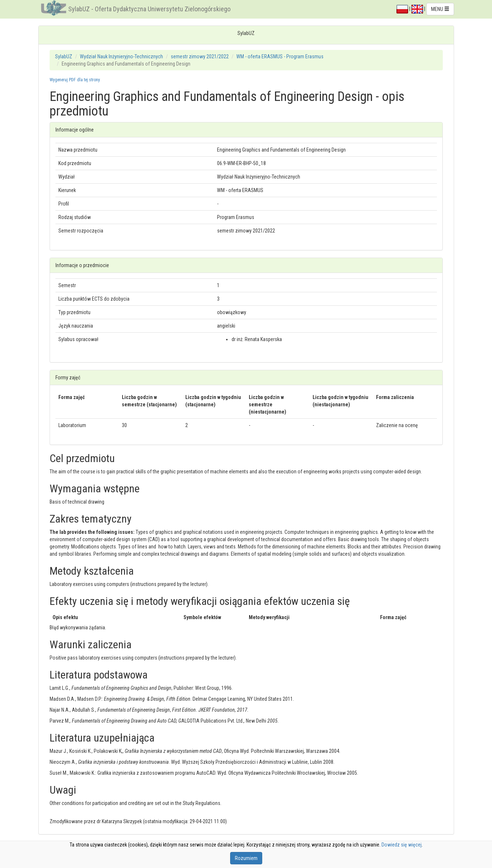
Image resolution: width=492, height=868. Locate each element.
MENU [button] (440, 9)
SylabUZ (64, 56)
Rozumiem (246, 858)
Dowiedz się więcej (402, 845)
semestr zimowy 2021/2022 (200, 56)
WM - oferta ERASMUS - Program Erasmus (280, 56)
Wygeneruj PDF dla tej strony (75, 80)
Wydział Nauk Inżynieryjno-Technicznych (121, 56)
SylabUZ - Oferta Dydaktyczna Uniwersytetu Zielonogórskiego (149, 9)
